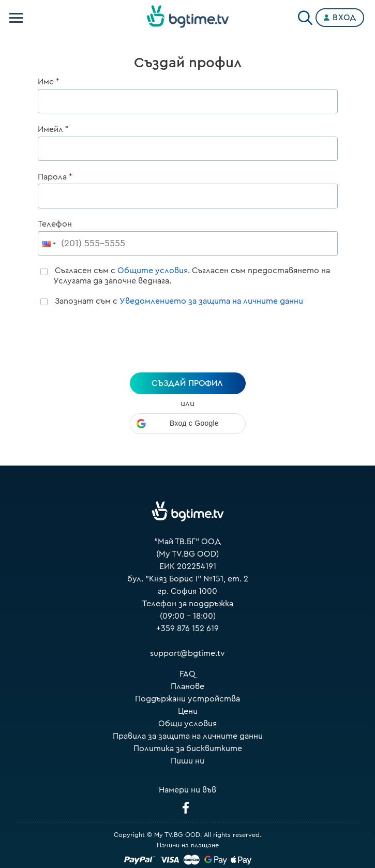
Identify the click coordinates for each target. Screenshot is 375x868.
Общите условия (153, 271)
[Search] (305, 16)
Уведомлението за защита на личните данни (211, 301)
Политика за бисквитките (188, 749)
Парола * (55, 177)
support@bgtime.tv (187, 653)
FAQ (187, 674)
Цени (188, 711)
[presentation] (188, 341)
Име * (49, 82)
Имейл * (53, 129)
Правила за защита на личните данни (188, 736)
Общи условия (187, 724)
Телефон (55, 224)
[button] (188, 424)
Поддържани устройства (187, 699)
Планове (187, 686)
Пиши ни (187, 761)
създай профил (187, 383)
